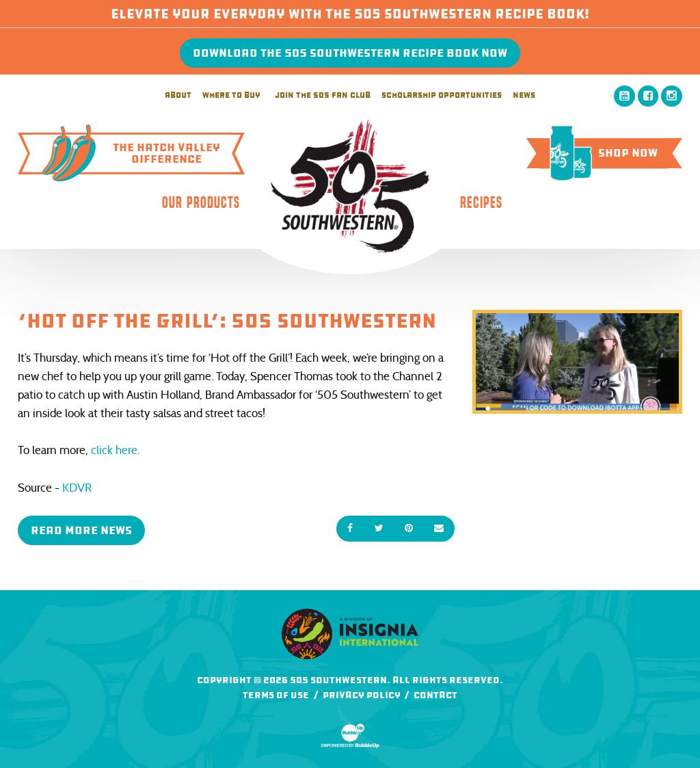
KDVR (77, 488)
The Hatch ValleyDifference (126, 153)
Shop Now (599, 153)
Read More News (81, 530)
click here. (115, 450)
